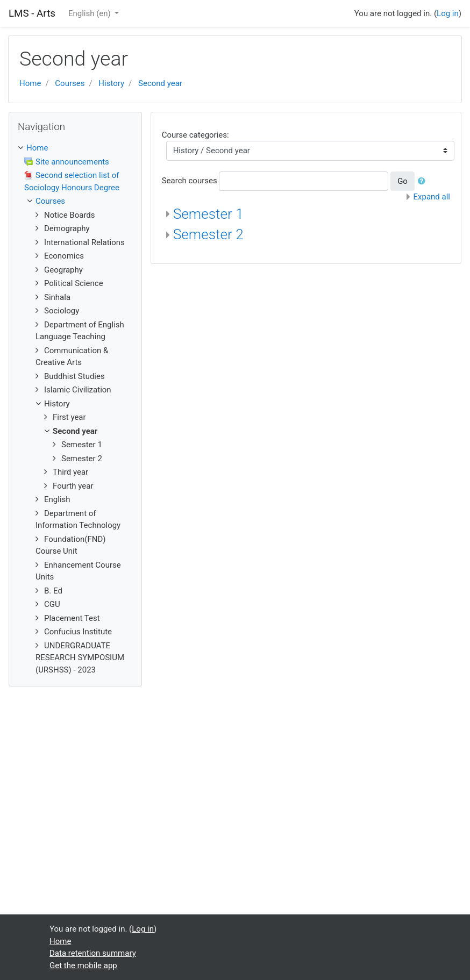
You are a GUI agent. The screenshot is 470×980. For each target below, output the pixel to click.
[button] (424, 181)
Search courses (190, 181)
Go (403, 181)
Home (30, 83)
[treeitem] (75, 148)
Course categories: (195, 135)
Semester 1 (208, 214)
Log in (448, 13)
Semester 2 (208, 234)
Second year (160, 83)
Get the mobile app (83, 965)
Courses (70, 83)
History (111, 83)
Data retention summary (93, 953)
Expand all (432, 197)
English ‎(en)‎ (91, 13)
